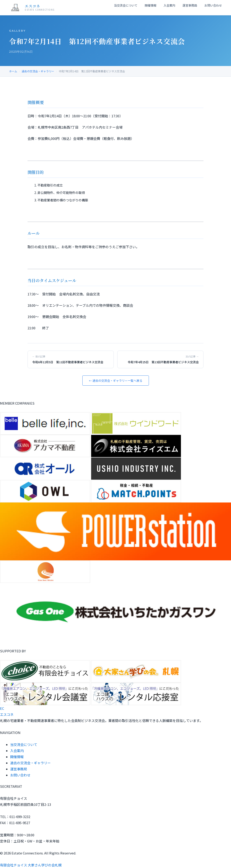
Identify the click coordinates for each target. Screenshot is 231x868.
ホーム (13, 71)
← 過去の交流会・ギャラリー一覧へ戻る (116, 381)
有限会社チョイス (14, 865)
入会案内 (169, 5)
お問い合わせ (213, 5)
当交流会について (126, 5)
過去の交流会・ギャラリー (38, 71)
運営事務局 (190, 5)
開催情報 (150, 5)
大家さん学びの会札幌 (45, 865)
